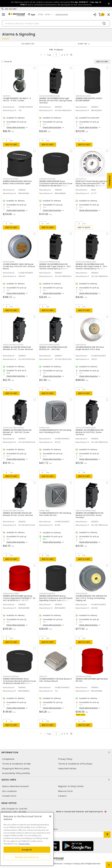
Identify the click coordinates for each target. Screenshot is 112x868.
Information (56, 752)
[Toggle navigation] (3, 15)
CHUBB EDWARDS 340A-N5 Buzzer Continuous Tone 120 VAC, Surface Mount (19, 266)
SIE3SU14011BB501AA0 (86, 511)
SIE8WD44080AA (11, 676)
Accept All (27, 850)
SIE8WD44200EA (11, 179)
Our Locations (9, 791)
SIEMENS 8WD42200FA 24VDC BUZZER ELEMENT (89, 99)
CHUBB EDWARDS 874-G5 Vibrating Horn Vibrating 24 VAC (55, 431)
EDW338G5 (81, 345)
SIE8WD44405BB (84, 676)
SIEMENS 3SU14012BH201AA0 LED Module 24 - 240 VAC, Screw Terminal (17, 432)
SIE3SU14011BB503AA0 (50, 262)
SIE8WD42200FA (83, 96)
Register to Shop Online (71, 786)
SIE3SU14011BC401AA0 (13, 345)
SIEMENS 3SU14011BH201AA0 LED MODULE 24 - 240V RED (53, 348)
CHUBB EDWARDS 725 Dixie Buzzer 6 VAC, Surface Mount (55, 680)
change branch (62, 14)
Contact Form (9, 796)
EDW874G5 (45, 428)
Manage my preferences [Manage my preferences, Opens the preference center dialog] (27, 857)
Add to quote (84, 227)
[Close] (50, 816)
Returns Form (65, 791)
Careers (62, 796)
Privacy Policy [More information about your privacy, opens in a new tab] (24, 844)
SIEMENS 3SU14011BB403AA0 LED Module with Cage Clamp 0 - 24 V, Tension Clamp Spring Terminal (92, 266)
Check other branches (16, 127)
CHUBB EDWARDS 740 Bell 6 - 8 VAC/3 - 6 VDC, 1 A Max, (17, 99)
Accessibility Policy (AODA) (16, 773)
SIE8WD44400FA (47, 594)
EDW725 (43, 676)
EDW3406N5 (81, 594)
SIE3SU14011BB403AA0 (86, 262)
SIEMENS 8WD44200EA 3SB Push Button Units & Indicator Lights (17, 182)
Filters (28, 44)
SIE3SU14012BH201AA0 (13, 428)
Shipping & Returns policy (16, 768)
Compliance (8, 759)
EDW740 (7, 96)
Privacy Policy (65, 759)
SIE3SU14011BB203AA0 (50, 96)
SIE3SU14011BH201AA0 (49, 345)
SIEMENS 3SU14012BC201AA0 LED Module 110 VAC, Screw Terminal (18, 514)
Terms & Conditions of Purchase (75, 764)
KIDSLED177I (81, 179)
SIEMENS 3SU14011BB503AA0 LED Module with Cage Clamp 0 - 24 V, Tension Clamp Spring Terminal (55, 266)
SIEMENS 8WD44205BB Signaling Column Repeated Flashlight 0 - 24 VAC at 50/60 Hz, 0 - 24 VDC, (19, 598)
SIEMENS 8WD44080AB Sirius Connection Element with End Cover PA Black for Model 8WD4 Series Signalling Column (56, 185)
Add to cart (11, 145)
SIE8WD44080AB (47, 179)
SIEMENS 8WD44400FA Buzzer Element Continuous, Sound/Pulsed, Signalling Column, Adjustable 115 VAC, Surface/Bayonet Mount (56, 599)
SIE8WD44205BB (11, 594)
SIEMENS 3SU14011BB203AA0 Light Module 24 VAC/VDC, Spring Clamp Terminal (56, 101)
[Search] (56, 23)
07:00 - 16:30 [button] (44, 15)
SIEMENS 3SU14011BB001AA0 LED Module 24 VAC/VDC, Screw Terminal (90, 432)
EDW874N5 (44, 511)
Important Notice (67, 768)
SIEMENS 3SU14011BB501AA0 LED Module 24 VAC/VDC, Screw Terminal (90, 515)
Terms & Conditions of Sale (16, 764)
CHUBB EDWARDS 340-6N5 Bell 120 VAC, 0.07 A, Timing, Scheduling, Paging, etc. (91, 598)
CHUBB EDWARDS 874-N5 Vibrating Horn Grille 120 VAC (55, 514)
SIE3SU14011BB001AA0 (86, 428)
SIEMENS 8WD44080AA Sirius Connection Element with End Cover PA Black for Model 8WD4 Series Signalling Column (20, 682)
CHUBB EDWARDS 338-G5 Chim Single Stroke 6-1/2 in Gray (90, 348)
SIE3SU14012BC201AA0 (13, 511)
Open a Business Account (15, 786)
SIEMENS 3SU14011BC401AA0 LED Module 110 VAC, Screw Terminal (18, 348)
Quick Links (56, 780)
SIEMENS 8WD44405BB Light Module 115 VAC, (92, 680)
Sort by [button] (82, 44)
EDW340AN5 (9, 262)
